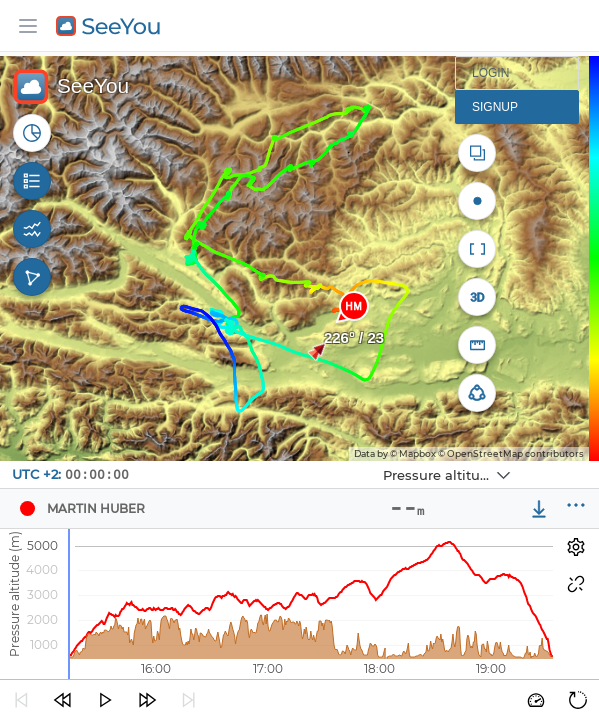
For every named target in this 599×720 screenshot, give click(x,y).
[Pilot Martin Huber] (27, 509)
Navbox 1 (310, 461)
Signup (495, 107)
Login (490, 73)
